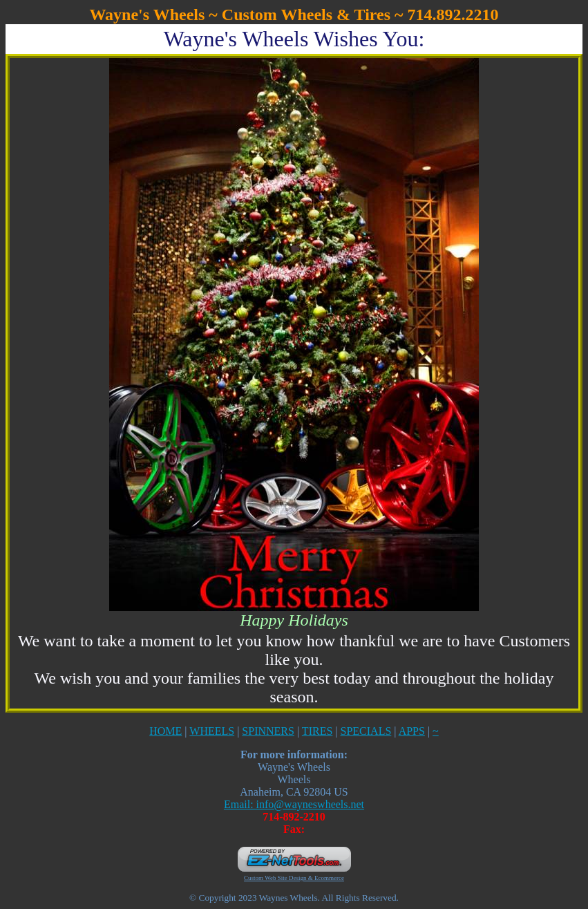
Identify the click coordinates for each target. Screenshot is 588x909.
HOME (165, 731)
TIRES (317, 731)
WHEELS (212, 731)
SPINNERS (268, 731)
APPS (412, 731)
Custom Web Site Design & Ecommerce (294, 878)
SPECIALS (366, 731)
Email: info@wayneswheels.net (294, 804)
